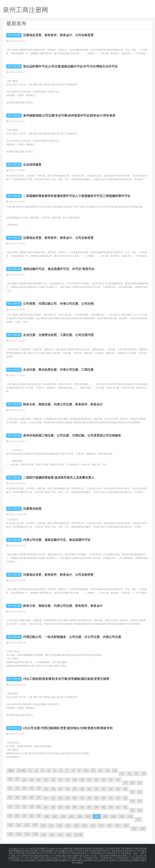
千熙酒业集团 (60, 855)
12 (100, 771)
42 (39, 788)
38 (10, 788)
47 (75, 789)
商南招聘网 (88, 859)
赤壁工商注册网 (123, 849)
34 (118, 780)
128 (143, 829)
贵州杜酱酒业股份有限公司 (40, 855)
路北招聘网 (100, 859)
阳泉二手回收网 (132, 857)
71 (111, 798)
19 (10, 779)
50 (96, 789)
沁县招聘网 (122, 859)
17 (136, 774)
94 (140, 810)
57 (10, 797)
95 (10, 816)
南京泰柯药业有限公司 (78, 853)
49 (89, 789)
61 (39, 797)
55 (132, 792)
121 (85, 826)
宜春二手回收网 (101, 857)
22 (32, 780)
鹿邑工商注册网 (19, 855)
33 (111, 780)
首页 (11, 771)
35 (125, 783)
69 (96, 798)
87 (89, 807)
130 (19, 834)
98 (32, 816)
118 (60, 826)
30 (89, 780)
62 (46, 798)
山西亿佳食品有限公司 (50, 857)
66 (75, 798)
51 (104, 789)
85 (75, 807)
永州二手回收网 (85, 857)
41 (32, 788)
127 (134, 829)
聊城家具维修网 (59, 859)
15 (122, 774)
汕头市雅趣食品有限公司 (65, 851)
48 (82, 789)
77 (17, 807)
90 (111, 807)
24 (46, 780)
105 (88, 816)
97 (24, 816)
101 (55, 816)
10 (86, 771)
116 (43, 826)
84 (68, 807)
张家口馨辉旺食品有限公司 (80, 855)
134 (52, 835)
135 (60, 835)
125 (118, 826)
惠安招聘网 (134, 859)
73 (125, 798)
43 (46, 789)
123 (101, 826)
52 (111, 789)
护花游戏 (96, 849)
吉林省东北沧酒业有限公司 (124, 851)
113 (19, 825)
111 (138, 819)
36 (132, 783)
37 (140, 783)
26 (60, 780)
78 (24, 807)
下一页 (78, 835)
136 (68, 835)
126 (126, 826)
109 (122, 816)
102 (63, 816)
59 (24, 797)
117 (52, 826)
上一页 (21, 771)
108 (114, 816)
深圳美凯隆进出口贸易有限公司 (105, 853)
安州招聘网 (19, 853)
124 (109, 826)
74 (132, 801)
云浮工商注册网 (59, 853)
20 (17, 779)
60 (32, 797)
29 (82, 780)
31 (96, 780)
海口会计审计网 (44, 853)
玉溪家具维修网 (43, 859)
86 (82, 807)
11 (93, 771)
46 (68, 789)
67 (82, 798)
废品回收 (87, 849)
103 (71, 816)
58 (17, 797)
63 (53, 798)
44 (53, 789)
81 (46, 807)
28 (75, 780)
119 (68, 826)
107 (105, 816)
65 (68, 798)
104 (80, 816)
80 (39, 807)
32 (104, 780)
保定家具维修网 (28, 859)
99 (39, 816)
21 (24, 780)
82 (53, 807)
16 (129, 774)
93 (132, 810)
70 (104, 798)
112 (10, 825)
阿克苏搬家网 (15, 851)
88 (96, 807)
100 (46, 816)
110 (130, 816)
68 (89, 798)
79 (32, 807)
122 (93, 826)
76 (10, 807)
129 (10, 834)
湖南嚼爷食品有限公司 (120, 855)
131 (27, 834)
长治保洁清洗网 (139, 849)
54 (125, 789)
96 (17, 816)
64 (60, 798)
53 (118, 789)
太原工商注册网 (69, 857)
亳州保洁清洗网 (30, 851)
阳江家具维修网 (75, 859)
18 (144, 774)
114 (27, 825)
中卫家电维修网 (45, 851)
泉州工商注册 (14, 35)
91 (118, 807)
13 (108, 771)
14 (115, 771)
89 (104, 807)
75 (140, 801)
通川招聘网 (30, 853)
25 (53, 780)
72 (118, 798)
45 (60, 789)
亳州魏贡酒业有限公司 (100, 851)
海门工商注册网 (101, 855)
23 (39, 780)
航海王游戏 (83, 851)
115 (35, 825)
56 (140, 792)
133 (44, 835)
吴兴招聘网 (111, 859)
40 (24, 788)
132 (35, 834)
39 (17, 788)
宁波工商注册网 (32, 857)
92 (125, 807)
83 (60, 807)
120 (76, 826)
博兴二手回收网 (116, 857)
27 (68, 780)
